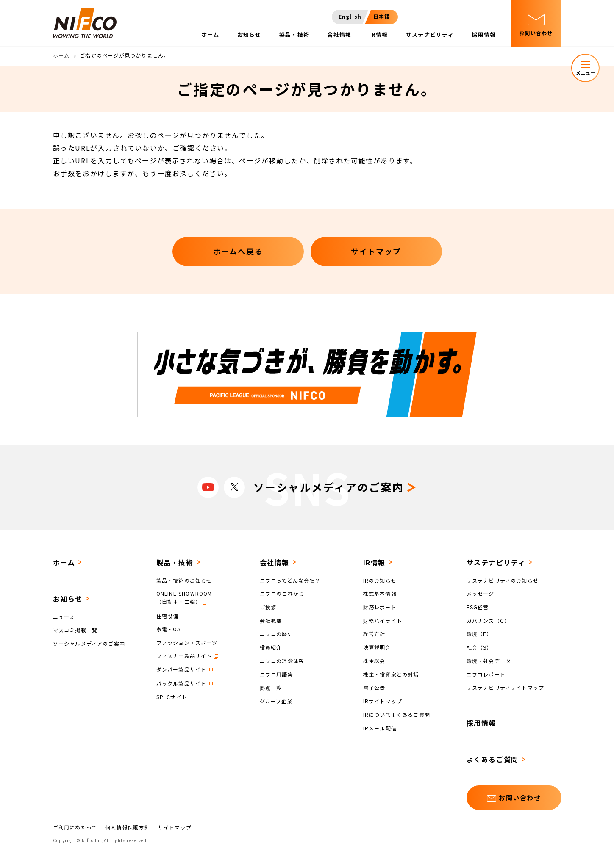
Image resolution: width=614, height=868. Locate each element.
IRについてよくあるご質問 (397, 715)
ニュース (64, 616)
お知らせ (68, 599)
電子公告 (374, 687)
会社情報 (275, 562)
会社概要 (271, 620)
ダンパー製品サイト (182, 669)
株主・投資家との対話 (391, 674)
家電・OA (169, 629)
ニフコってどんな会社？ (290, 580)
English (350, 16)
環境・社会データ (489, 661)
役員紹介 (271, 647)
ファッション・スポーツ (187, 643)
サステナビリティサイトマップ (506, 687)
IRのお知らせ (380, 580)
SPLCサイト (172, 697)
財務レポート (380, 607)
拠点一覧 (271, 687)
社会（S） (479, 647)
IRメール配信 (380, 728)
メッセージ (481, 593)
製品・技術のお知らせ (184, 580)
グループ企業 (276, 701)
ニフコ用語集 (276, 674)
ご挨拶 (268, 607)
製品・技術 (175, 562)
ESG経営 (478, 607)
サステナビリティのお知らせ (503, 580)
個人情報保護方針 (128, 827)
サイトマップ (175, 827)
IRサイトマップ (383, 701)
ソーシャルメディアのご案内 (89, 643)
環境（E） (479, 634)
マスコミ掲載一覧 (75, 630)
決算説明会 (377, 647)
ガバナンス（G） (488, 620)
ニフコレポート (486, 674)
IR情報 (374, 562)
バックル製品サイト (182, 683)
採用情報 (481, 723)
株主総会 (374, 661)
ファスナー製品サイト (184, 656)
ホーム (61, 55)
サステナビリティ (496, 562)
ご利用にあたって (75, 827)
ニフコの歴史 (276, 634)
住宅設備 (168, 615)
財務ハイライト (383, 620)
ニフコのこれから (282, 593)
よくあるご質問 (493, 759)
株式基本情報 (380, 593)
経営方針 (374, 634)
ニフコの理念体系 (282, 661)
